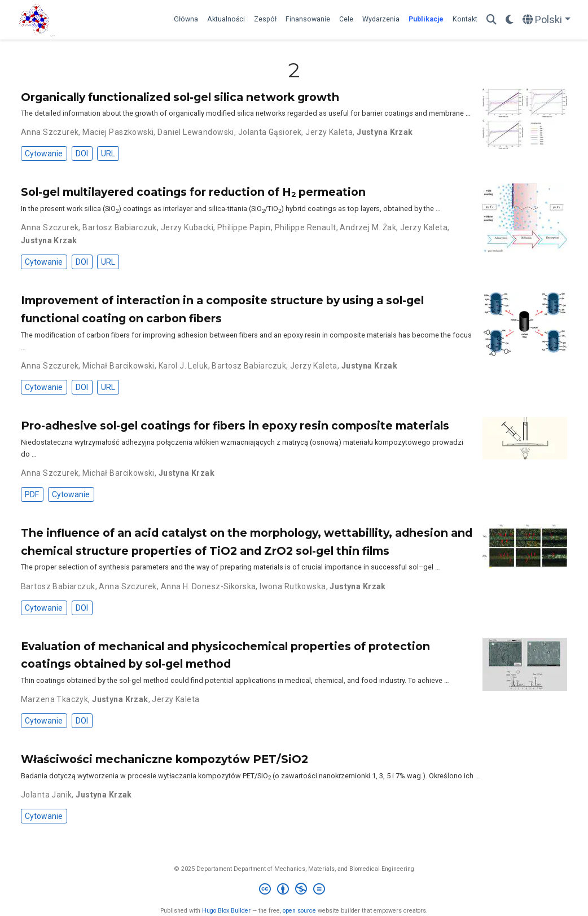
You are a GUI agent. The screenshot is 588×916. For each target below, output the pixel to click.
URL (108, 154)
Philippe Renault (306, 227)
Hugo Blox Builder (226, 911)
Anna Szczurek (50, 132)
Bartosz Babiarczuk (120, 227)
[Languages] (547, 20)
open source (299, 911)
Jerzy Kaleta (329, 132)
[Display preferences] (510, 20)
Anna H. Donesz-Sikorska (209, 586)
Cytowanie (44, 154)
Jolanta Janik (46, 795)
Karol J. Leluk (183, 366)
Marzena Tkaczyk (54, 699)
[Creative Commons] (294, 890)
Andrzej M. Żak (368, 227)
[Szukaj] (492, 20)
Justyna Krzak (385, 132)
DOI (82, 154)
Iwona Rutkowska (293, 586)
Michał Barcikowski (119, 366)
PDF (32, 494)
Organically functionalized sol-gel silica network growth (180, 97)
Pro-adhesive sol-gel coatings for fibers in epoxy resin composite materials (235, 426)
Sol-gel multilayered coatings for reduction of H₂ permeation (193, 192)
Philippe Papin (244, 227)
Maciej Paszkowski (118, 132)
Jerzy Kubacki (187, 227)
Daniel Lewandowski (196, 132)
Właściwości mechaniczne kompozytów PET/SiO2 (164, 759)
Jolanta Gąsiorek (270, 132)
